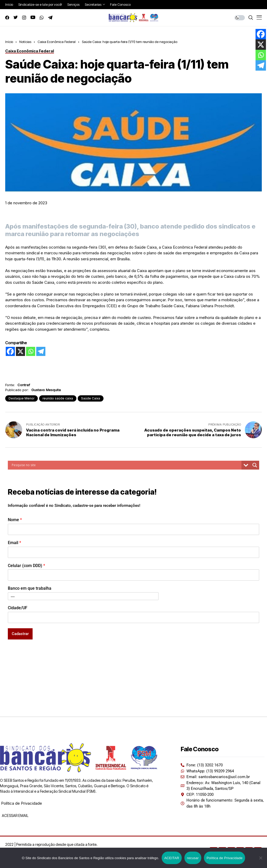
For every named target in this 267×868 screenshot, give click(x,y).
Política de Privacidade (22, 803)
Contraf (24, 385)
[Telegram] (41, 351)
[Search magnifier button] (255, 465)
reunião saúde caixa (58, 398)
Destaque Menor (22, 398)
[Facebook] (10, 351)
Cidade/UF (18, 608)
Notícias (25, 42)
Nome (15, 520)
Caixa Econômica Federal (57, 42)
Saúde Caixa (91, 398)
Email (14, 543)
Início (9, 42)
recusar (193, 858)
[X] (20, 351)
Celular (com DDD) (26, 566)
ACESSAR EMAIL (15, 815)
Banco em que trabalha (30, 588)
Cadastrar (20, 634)
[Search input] (126, 465)
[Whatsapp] (31, 351)
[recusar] (260, 858)
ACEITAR (172, 858)
